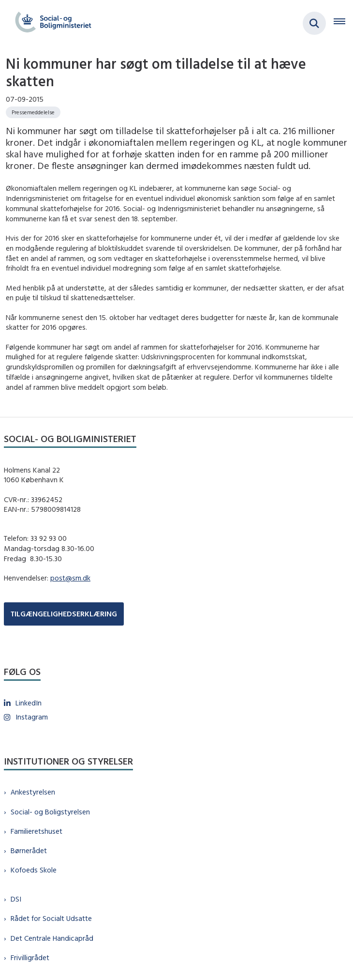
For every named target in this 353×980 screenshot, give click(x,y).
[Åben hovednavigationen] (343, 23)
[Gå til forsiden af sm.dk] (50, 23)
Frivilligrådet (30, 957)
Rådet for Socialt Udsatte (51, 918)
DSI (16, 899)
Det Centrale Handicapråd (52, 938)
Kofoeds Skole (34, 870)
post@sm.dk (70, 578)
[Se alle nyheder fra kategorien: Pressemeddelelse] (33, 112)
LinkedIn (29, 703)
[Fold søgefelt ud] (314, 23)
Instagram (32, 717)
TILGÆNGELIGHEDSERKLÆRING (64, 614)
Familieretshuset (37, 831)
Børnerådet (29, 850)
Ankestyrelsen (33, 792)
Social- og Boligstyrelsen (50, 812)
